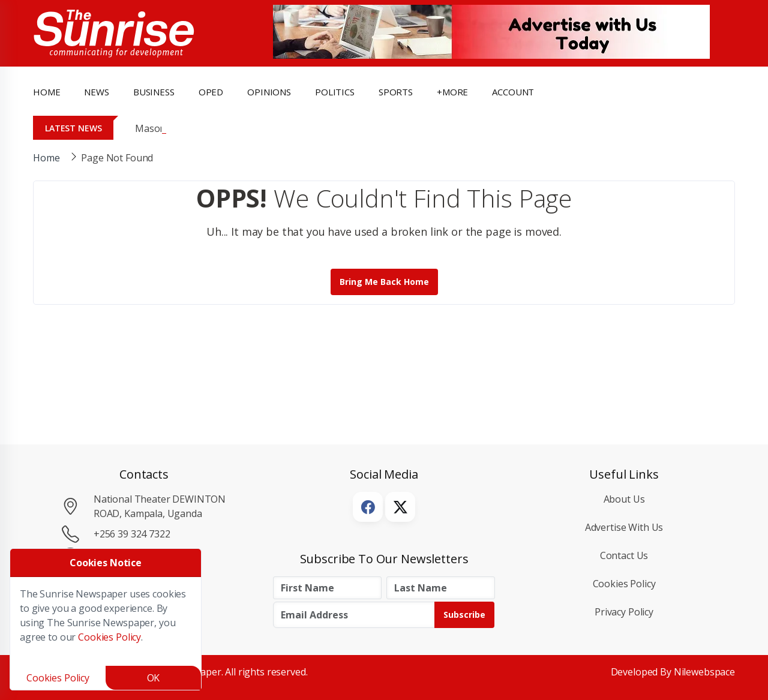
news (96, 92)
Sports (396, 92)
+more (452, 92)
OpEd (211, 92)
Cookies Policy (624, 584)
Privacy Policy (624, 612)
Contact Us (624, 555)
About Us (624, 499)
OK (154, 678)
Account (513, 92)
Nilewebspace (704, 672)
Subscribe (464, 615)
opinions (269, 92)
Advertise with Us (624, 527)
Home (46, 92)
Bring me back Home (384, 282)
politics (335, 92)
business (154, 92)
